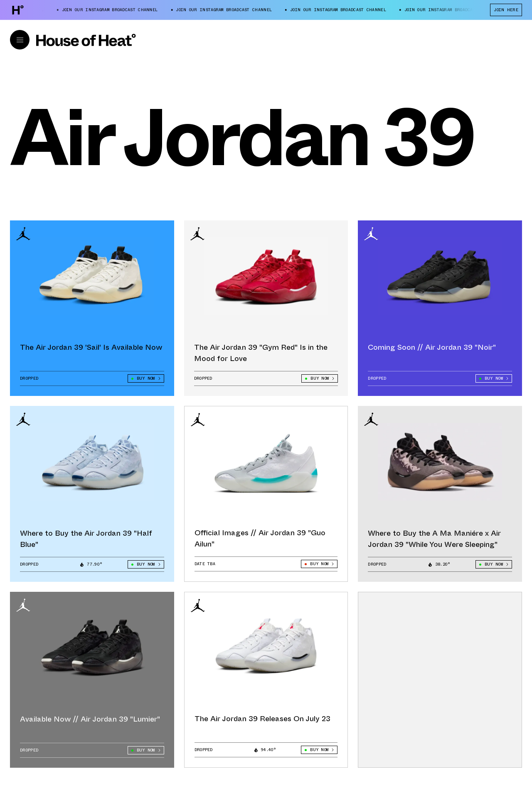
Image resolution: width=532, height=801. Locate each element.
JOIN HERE (506, 10)
